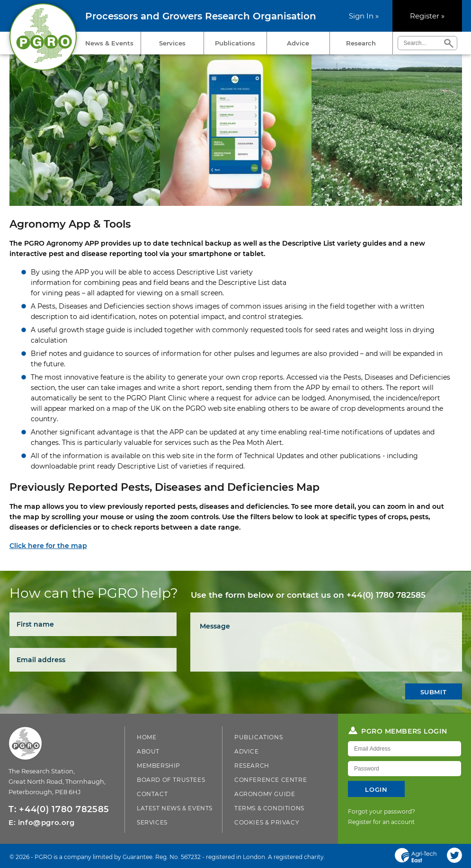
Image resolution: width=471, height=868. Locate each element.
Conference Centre (271, 780)
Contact (152, 794)
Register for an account (381, 822)
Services (172, 43)
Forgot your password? (382, 811)
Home (147, 737)
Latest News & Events (175, 808)
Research (361, 43)
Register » (427, 16)
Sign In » (364, 16)
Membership (159, 766)
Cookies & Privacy (267, 822)
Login (376, 789)
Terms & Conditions (269, 808)
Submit (434, 692)
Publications (235, 43)
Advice (298, 43)
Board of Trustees (171, 780)
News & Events (109, 43)
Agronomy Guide (265, 794)
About (148, 751)
